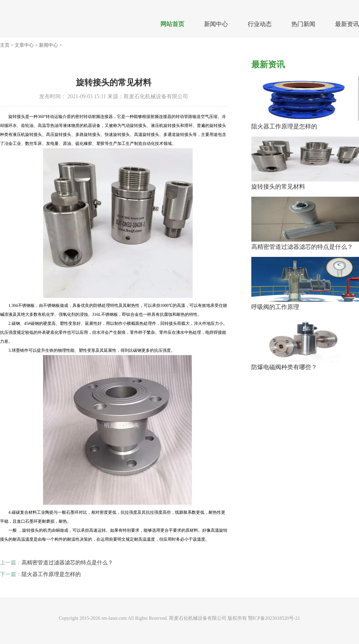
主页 (5, 45)
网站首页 (172, 24)
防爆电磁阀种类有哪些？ (284, 367)
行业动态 (260, 24)
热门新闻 (303, 24)
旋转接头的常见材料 (278, 187)
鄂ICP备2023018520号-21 (274, 618)
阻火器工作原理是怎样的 (51, 574)
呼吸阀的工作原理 (275, 307)
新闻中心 (216, 24)
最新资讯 (347, 24)
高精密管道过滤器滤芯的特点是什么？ (67, 563)
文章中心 (24, 45)
